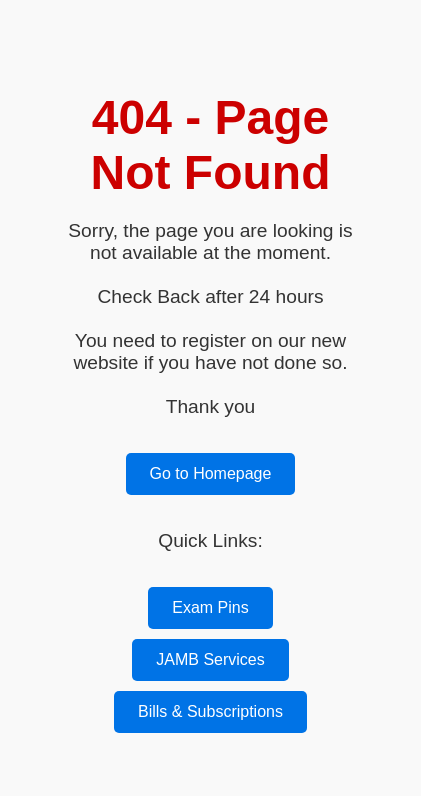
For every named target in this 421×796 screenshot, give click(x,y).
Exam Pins (210, 607)
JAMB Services (210, 659)
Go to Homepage (211, 473)
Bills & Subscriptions (210, 711)
